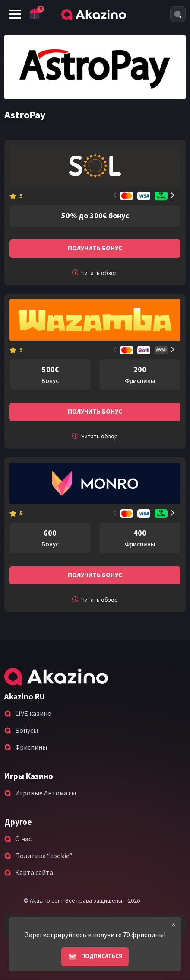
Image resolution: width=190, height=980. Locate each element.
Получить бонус (95, 248)
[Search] (178, 14)
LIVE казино (33, 714)
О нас (23, 839)
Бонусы (27, 731)
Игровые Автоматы (46, 793)
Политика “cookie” (44, 856)
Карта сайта (34, 873)
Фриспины (31, 747)
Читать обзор (95, 273)
